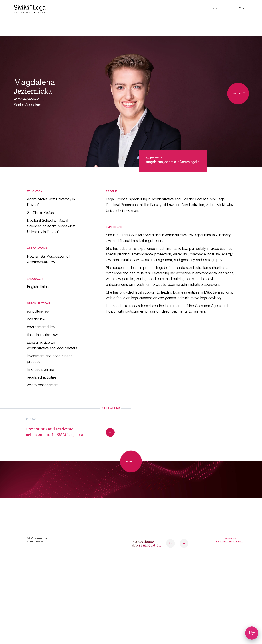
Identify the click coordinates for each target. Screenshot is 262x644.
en (240, 8)
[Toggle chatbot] (252, 633)
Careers (92, 504)
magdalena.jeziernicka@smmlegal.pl (173, 162)
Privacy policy (229, 560)
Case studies (40, 504)
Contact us (95, 515)
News (33, 515)
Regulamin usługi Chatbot (229, 564)
